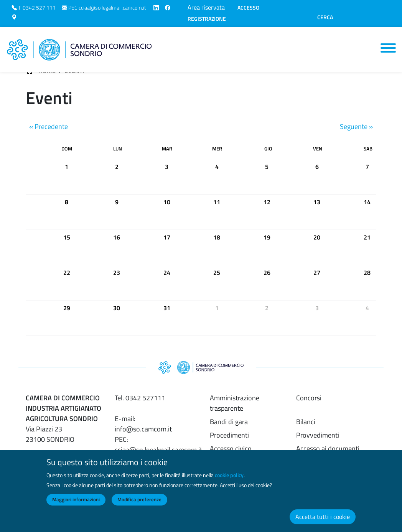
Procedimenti (229, 435)
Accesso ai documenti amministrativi (328, 454)
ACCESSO (248, 8)
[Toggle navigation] (388, 48)
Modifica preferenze (139, 506)
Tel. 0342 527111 (140, 398)
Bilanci (306, 422)
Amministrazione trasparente (235, 403)
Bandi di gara (229, 422)
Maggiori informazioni (76, 506)
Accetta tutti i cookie (323, 523)
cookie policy (229, 481)
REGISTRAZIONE (207, 19)
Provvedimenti (318, 435)
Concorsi (309, 398)
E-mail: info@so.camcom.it (143, 424)
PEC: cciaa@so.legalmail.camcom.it (158, 444)
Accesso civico (231, 449)
